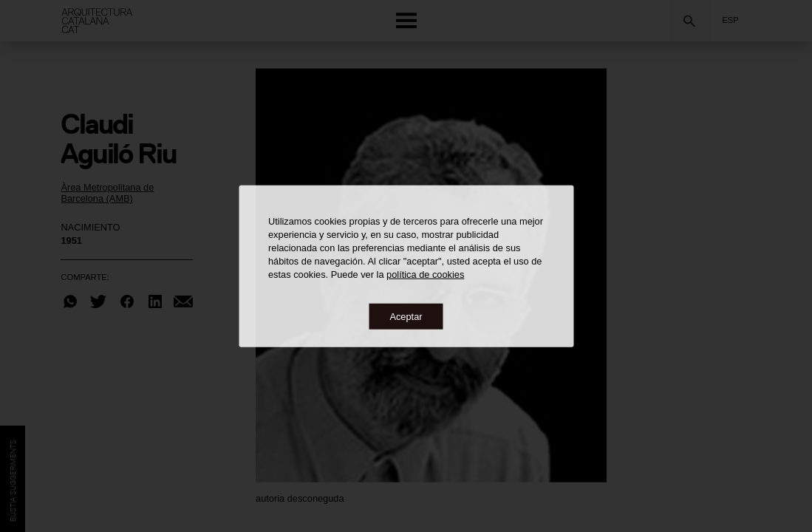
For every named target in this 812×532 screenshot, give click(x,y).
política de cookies (425, 274)
